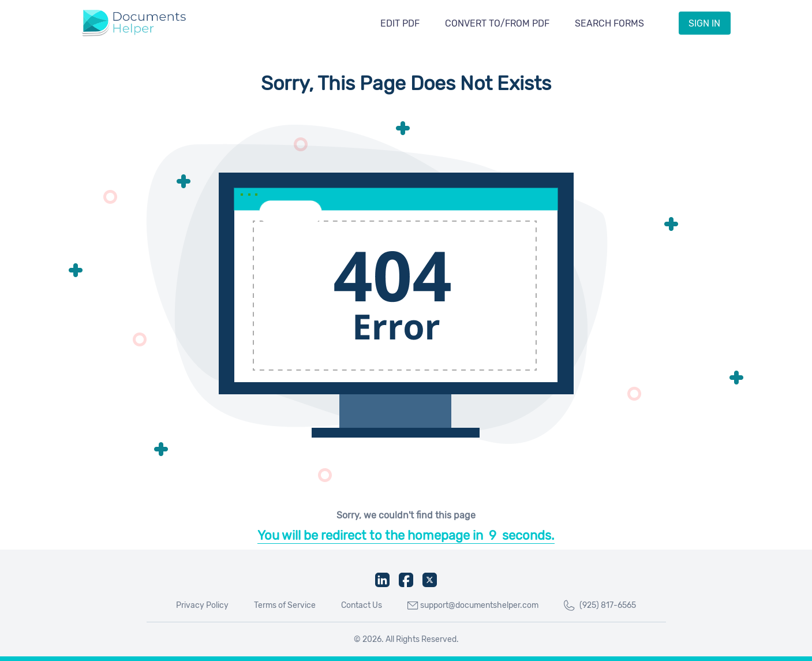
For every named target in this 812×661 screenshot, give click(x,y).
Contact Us (362, 605)
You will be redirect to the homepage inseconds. (406, 535)
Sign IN (704, 23)
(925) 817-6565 (600, 606)
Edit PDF (400, 23)
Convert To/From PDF (497, 23)
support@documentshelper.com (473, 605)
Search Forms (609, 23)
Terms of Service (285, 605)
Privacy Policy (202, 605)
